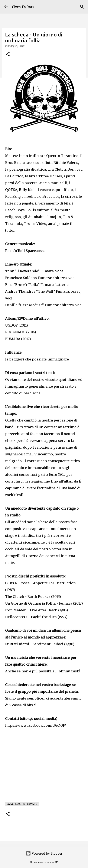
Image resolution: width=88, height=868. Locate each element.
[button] (8, 55)
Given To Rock (23, 7)
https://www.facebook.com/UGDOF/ (35, 725)
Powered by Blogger (44, 853)
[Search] (82, 7)
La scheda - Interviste (22, 804)
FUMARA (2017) (18, 339)
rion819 (54, 862)
